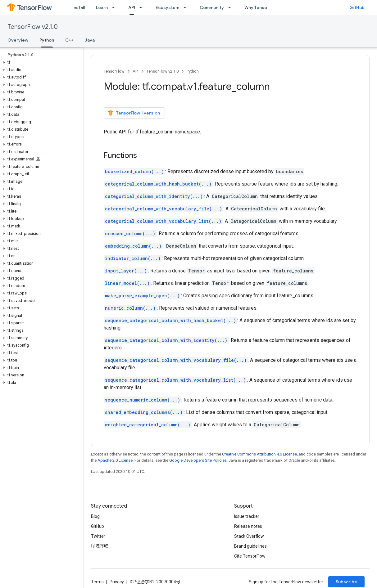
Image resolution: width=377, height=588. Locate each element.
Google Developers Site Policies (198, 460)
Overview (18, 40)
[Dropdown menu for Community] (231, 7)
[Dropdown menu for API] (143, 7)
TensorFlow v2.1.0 (33, 27)
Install (79, 7)
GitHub (357, 7)
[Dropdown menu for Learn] (115, 7)
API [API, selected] (132, 7)
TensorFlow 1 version (134, 113)
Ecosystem (167, 7)
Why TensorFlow (261, 7)
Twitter (98, 536)
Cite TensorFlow (250, 556)
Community (212, 7)
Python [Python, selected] (47, 40)
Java (90, 40)
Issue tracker (247, 516)
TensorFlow (114, 71)
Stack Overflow (249, 536)
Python (193, 71)
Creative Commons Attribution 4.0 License (259, 454)
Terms (97, 582)
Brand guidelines (250, 546)
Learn (102, 7)
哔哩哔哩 (100, 546)
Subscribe (346, 582)
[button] (41, 62)
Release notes (248, 526)
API (136, 71)
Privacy (117, 582)
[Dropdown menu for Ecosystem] (187, 7)
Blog (95, 516)
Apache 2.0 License (115, 460)
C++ (69, 40)
